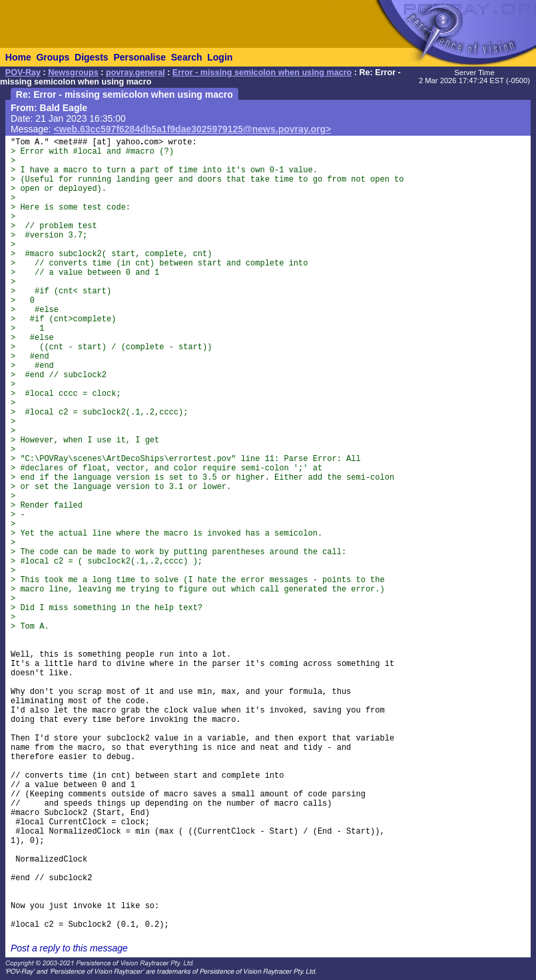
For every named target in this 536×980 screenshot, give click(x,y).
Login (220, 57)
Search (187, 57)
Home (18, 57)
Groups (53, 57)
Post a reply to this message (69, 948)
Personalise (139, 57)
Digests (92, 57)
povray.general (135, 73)
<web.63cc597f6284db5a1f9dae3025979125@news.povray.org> (193, 129)
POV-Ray (23, 73)
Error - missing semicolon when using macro (262, 73)
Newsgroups (73, 73)
